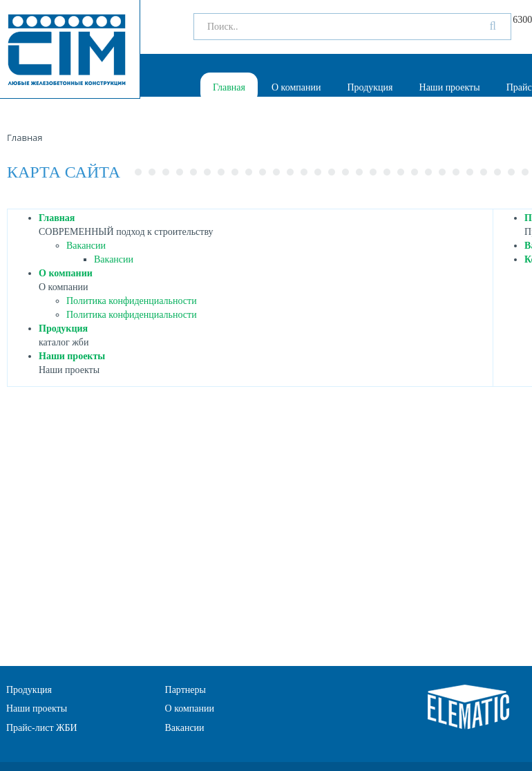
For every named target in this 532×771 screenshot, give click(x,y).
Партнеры (186, 690)
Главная (229, 87)
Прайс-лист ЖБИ (42, 728)
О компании (296, 87)
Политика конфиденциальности (132, 301)
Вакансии (86, 246)
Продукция (370, 87)
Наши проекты (450, 87)
